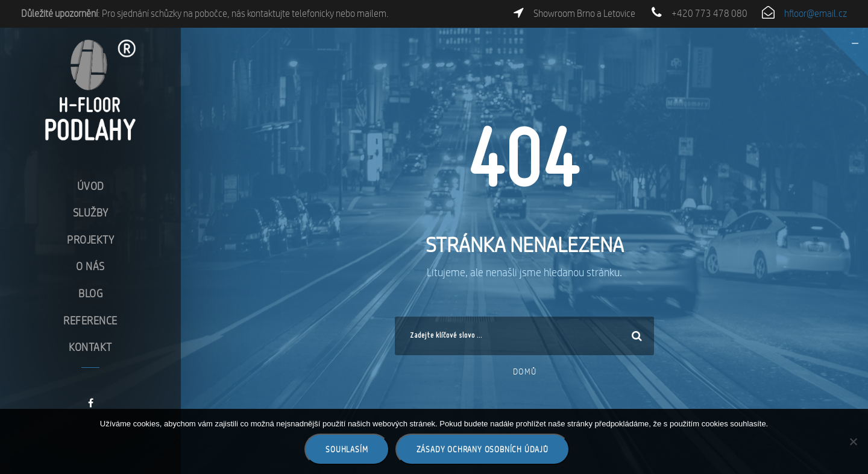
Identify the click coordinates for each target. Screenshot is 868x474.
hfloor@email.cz (816, 14)
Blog (90, 293)
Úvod (91, 186)
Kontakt (90, 347)
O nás (90, 266)
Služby (91, 213)
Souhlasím (347, 449)
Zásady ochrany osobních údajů (483, 449)
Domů (525, 371)
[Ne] (853, 441)
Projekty (90, 240)
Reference (90, 321)
